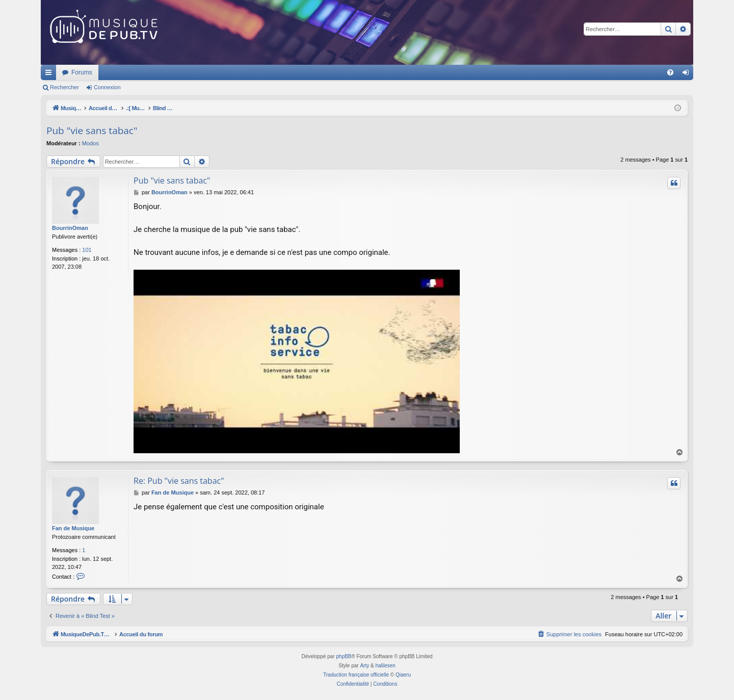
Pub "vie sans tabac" (92, 131)
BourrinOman (70, 228)
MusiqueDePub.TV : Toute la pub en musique (124, 72)
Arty (364, 666)
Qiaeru (403, 675)
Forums (217, 72)
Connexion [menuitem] (688, 74)
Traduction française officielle (356, 675)
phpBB (344, 656)
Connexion (107, 87)
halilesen (385, 666)
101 (87, 250)
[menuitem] (670, 72)
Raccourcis (50, 74)
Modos (90, 143)
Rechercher (64, 87)
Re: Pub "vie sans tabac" (179, 481)
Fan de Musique (73, 528)
